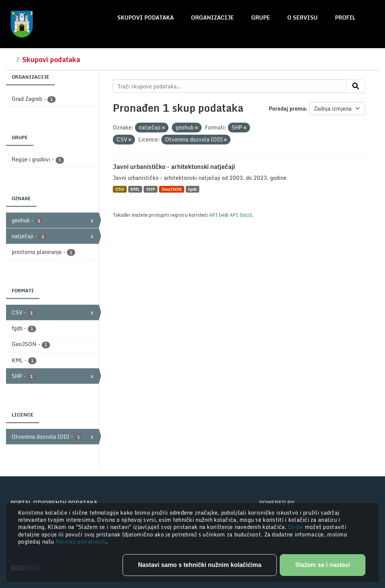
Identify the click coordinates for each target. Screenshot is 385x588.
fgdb (192, 189)
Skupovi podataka (146, 17)
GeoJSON (172, 189)
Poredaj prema (287, 109)
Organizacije (212, 17)
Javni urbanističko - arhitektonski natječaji (174, 167)
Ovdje (296, 527)
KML (135, 189)
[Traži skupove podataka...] (230, 86)
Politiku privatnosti (81, 542)
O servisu (302, 17)
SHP (151, 189)
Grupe (261, 17)
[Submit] (356, 86)
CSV (120, 189)
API (213, 215)
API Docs (240, 215)
